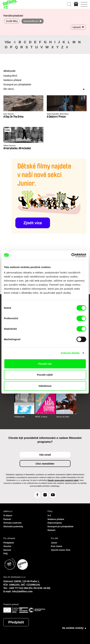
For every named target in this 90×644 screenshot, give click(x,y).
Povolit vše (45, 364)
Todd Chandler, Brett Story (58, 114)
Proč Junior (57, 546)
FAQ (6, 554)
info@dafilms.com (22, 591)
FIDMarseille (19, 417)
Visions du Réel (63, 417)
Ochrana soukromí (12, 523)
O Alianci (8, 516)
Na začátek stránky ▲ (74, 628)
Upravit (77, 27)
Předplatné (9, 543)
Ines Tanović (9, 114)
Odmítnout (45, 386)
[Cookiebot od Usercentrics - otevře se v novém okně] (71, 255)
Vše (8, 42)
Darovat (7, 550)
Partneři (7, 519)
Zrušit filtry (12, 21)
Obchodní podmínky (13, 527)
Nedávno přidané (12, 80)
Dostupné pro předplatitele (17, 84)
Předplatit (16, 622)
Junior (54, 543)
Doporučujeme (55, 523)
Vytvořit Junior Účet (61, 550)
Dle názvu (9, 89)
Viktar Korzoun (9, 145)
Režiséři (52, 530)
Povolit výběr (45, 375)
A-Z (49, 516)
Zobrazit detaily (70, 353)
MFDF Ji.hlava (41, 417)
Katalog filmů (10, 76)
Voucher (7, 546)
